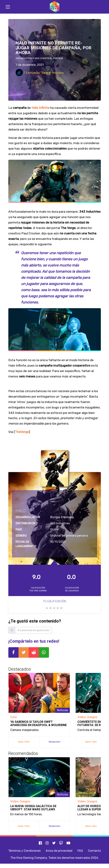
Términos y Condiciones (24, 851)
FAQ (80, 851)
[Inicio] (55, 7)
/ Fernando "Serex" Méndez (40, 73)
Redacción (55, 742)
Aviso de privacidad (59, 851)
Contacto (94, 851)
